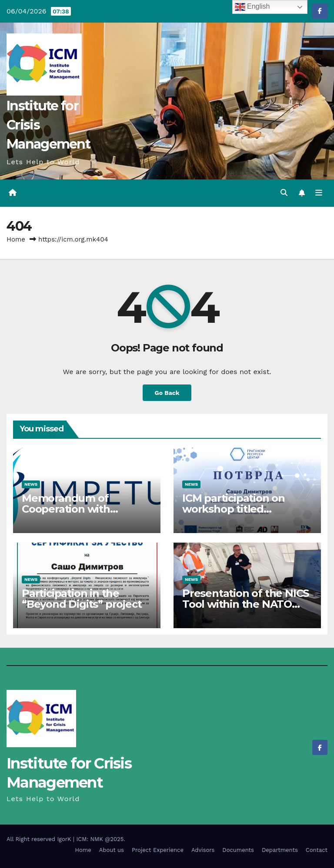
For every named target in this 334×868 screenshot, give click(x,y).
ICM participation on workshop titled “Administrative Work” (239, 509)
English (252, 7)
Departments (280, 850)
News (31, 484)
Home (16, 239)
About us (112, 850)
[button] (284, 193)
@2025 (114, 839)
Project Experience (158, 850)
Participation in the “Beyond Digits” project (82, 599)
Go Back (167, 393)
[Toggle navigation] (319, 193)
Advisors (203, 850)
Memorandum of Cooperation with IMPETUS (66, 509)
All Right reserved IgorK (40, 839)
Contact (317, 850)
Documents (238, 850)
